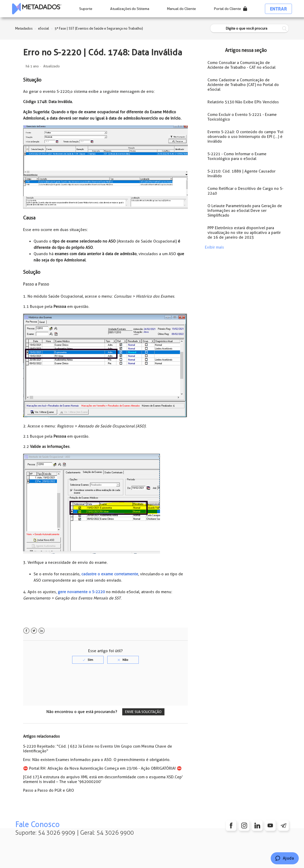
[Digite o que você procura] (249, 28)
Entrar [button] (278, 9)
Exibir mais (214, 247)
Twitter (34, 631)
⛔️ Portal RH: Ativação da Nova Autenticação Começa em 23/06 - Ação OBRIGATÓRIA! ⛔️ (102, 768)
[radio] (88, 660)
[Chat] (285, 858)
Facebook (26, 631)
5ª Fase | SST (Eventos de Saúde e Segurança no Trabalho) (99, 28)
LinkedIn (42, 631)
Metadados (24, 28)
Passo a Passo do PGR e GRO (49, 790)
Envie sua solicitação (143, 712)
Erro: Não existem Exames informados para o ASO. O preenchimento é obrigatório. (97, 760)
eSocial (44, 28)
